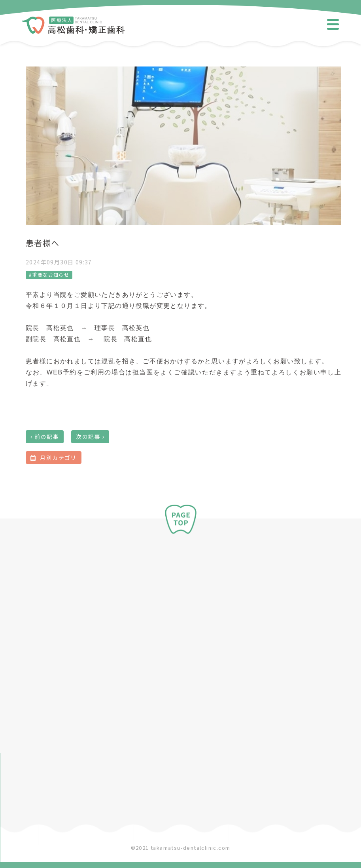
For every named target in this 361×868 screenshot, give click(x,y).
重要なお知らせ (51, 274)
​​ (73, 30)
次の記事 (88, 437)
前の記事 (47, 437)
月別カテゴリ (54, 458)
